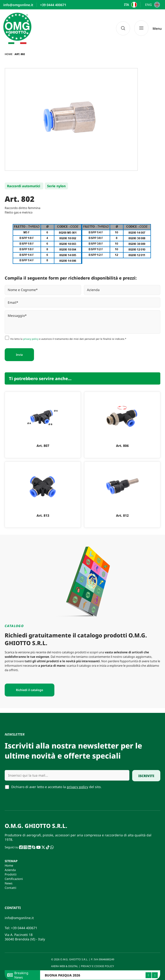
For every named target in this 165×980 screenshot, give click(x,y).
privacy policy (31, 339)
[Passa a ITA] (130, 5)
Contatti (10, 888)
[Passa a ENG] (152, 5)
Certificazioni (14, 879)
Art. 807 (43, 446)
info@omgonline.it (19, 918)
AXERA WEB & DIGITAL (64, 966)
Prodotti (11, 874)
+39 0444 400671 (24, 928)
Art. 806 (122, 446)
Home (9, 54)
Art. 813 (43, 515)
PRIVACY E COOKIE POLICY (98, 966)
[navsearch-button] (123, 28)
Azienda (10, 870)
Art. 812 (122, 515)
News (9, 883)
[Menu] (148, 28)
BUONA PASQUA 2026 (62, 975)
